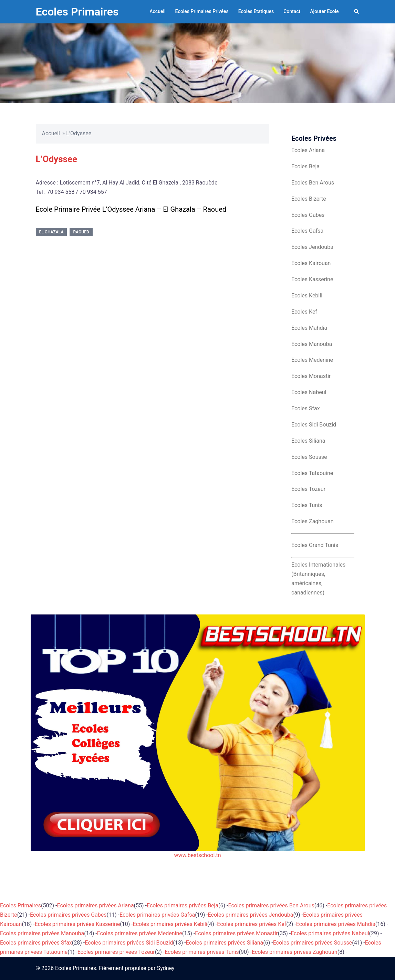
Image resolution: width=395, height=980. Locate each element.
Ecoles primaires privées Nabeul (330, 933)
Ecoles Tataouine (312, 473)
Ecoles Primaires (77, 12)
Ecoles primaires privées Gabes (68, 915)
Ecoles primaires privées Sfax (36, 943)
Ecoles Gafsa (307, 231)
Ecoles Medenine (312, 360)
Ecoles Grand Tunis (315, 545)
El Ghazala (51, 232)
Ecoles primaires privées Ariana (96, 905)
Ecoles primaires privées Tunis (202, 952)
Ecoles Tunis (307, 505)
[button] (357, 12)
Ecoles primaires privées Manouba (42, 933)
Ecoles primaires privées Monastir (236, 933)
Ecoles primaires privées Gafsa (157, 915)
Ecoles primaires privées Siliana (225, 943)
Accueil (157, 11)
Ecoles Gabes (308, 215)
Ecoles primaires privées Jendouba (251, 915)
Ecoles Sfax (306, 408)
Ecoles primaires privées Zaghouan (295, 952)
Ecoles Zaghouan (313, 521)
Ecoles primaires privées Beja (183, 905)
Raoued (81, 232)
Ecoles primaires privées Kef (252, 924)
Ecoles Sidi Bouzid (314, 425)
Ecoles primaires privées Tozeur (116, 952)
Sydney (166, 968)
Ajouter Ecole (324, 11)
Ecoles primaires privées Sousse (313, 943)
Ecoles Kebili (307, 296)
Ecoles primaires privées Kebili (170, 924)
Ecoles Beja (305, 166)
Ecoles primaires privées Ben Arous (271, 905)
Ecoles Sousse (309, 457)
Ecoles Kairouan (311, 263)
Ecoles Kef (304, 312)
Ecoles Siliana (308, 441)
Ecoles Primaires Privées (202, 11)
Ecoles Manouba (312, 344)
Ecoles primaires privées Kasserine (77, 924)
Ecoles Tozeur (308, 489)
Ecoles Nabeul (309, 392)
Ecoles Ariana (308, 150)
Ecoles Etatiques (256, 11)
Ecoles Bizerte (309, 199)
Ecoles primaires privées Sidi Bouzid (129, 943)
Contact (292, 11)
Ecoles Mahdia (309, 328)
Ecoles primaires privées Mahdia (336, 924)
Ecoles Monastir (311, 376)
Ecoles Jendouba (312, 247)
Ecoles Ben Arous (313, 183)
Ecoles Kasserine (312, 279)
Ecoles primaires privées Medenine (140, 933)
